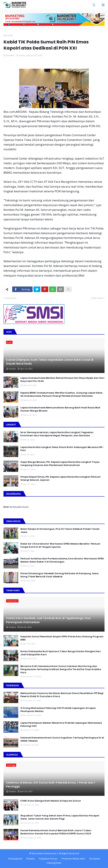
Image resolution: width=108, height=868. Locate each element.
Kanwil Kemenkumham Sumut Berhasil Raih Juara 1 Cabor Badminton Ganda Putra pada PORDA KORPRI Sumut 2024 (56, 832)
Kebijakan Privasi (48, 859)
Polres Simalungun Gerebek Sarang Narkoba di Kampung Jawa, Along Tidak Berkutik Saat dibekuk (60, 575)
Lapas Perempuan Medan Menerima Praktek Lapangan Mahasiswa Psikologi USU (61, 724)
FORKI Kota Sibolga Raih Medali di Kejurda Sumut (51, 801)
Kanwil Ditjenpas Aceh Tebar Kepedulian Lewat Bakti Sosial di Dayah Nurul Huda (50, 362)
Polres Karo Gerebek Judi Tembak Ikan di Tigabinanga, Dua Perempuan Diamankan (48, 620)
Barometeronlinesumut (44, 853)
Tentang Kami (15, 859)
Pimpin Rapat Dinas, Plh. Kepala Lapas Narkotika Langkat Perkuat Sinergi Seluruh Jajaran (60, 478)
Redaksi (31, 859)
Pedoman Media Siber (73, 859)
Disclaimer (95, 859)
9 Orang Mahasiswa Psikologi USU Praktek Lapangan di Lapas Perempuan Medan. (58, 710)
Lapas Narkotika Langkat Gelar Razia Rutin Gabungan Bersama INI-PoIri (62, 449)
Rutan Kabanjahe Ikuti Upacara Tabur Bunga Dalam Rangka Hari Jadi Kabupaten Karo (61, 653)
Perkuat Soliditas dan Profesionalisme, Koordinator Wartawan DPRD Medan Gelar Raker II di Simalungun (62, 560)
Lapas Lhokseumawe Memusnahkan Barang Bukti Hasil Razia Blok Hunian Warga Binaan (60, 409)
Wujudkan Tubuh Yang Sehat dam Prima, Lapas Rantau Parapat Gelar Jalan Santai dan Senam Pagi (60, 817)
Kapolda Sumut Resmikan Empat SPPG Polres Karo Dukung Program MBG (62, 638)
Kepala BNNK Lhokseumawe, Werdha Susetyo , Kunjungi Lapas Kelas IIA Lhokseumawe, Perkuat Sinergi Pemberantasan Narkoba (61, 394)
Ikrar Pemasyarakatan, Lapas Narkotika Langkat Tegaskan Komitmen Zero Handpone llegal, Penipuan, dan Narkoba (57, 434)
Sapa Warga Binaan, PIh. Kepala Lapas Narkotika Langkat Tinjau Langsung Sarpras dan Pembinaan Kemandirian (60, 464)
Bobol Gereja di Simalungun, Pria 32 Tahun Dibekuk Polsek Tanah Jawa (60, 531)
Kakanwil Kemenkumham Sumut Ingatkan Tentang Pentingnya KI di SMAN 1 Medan (62, 739)
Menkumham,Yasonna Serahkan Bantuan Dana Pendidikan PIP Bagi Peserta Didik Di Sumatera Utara (62, 695)
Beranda (8, 35)
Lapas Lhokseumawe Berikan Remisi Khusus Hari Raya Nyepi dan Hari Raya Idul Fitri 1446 (62, 380)
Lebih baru (11, 298)
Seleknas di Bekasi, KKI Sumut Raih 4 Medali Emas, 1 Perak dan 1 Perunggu (51, 785)
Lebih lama (97, 298)
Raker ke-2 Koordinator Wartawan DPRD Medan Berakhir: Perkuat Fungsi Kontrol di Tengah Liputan (60, 545)
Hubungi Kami (54, 863)
